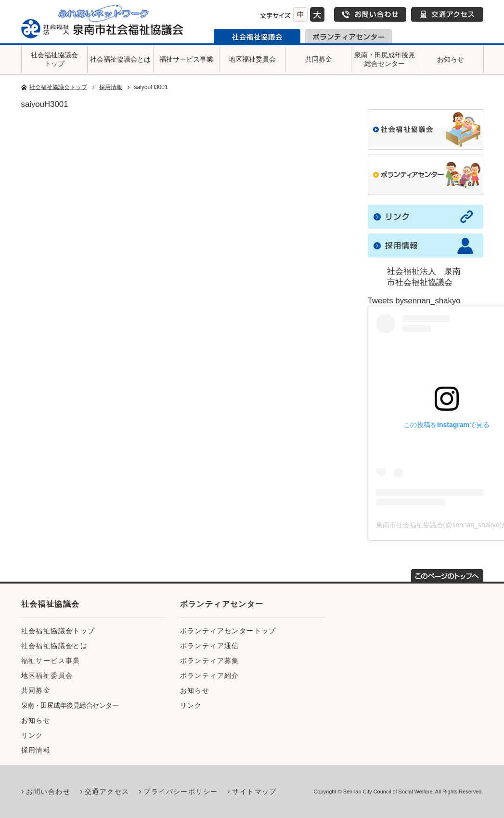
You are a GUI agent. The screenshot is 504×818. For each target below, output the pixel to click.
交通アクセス (447, 14)
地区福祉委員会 (252, 59)
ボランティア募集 (210, 661)
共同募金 (319, 59)
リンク (32, 735)
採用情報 (111, 87)
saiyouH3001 (45, 104)
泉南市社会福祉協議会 (257, 36)
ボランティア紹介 (210, 675)
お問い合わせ (370, 14)
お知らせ (451, 59)
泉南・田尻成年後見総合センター (385, 59)
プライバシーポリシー (181, 792)
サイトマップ (254, 792)
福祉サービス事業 (186, 59)
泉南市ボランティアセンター (349, 36)
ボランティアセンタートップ (228, 631)
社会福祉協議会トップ (54, 59)
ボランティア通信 (210, 646)
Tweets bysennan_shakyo (414, 301)
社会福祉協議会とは (120, 59)
